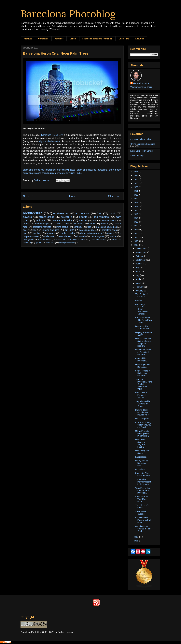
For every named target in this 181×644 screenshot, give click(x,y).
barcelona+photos (66, 170)
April (138, 279)
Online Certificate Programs (143, 144)
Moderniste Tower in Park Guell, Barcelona (143, 352)
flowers (27, 217)
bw (95, 221)
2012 (136, 226)
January (140, 291)
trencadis (51, 233)
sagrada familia (62, 220)
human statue (109, 221)
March (139, 283)
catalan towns (45, 240)
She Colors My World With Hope (142, 499)
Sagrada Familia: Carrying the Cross (143, 404)
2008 (136, 241)
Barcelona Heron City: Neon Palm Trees (144, 320)
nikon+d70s (76, 173)
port (58, 224)
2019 (136, 199)
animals (41, 220)
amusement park (42, 224)
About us (139, 39)
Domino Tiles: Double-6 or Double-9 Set (142, 412)
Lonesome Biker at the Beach (143, 327)
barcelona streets (88, 230)
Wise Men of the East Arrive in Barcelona (143, 490)
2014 (136, 218)
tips (89, 227)
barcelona (28, 170)
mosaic (92, 224)
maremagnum (98, 236)
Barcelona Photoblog (68, 14)
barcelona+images (32, 173)
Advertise (59, 39)
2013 (136, 222)
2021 (136, 191)
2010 (136, 233)
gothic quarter (68, 233)
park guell (28, 239)
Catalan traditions (50, 230)
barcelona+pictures (86, 170)
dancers (83, 221)
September (141, 260)
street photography (67, 243)
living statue (62, 227)
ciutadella (81, 236)
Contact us (43, 39)
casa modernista (99, 240)
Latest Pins (124, 39)
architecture (33, 213)
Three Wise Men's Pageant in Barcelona (143, 482)
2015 (136, 214)
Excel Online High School (142, 151)
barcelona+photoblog (45, 170)
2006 (136, 537)
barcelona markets (42, 227)
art (66, 224)
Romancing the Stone (142, 452)
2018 (136, 203)
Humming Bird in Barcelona (143, 366)
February (140, 287)
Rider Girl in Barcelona (141, 360)
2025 (136, 175)
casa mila (50, 243)
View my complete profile (141, 87)
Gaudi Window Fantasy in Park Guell (143, 520)
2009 (136, 237)
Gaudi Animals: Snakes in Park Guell (143, 529)
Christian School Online (141, 139)
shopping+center (50, 173)
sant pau (78, 227)
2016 (136, 210)
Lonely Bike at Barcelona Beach (142, 463)
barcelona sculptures (106, 227)
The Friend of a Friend (142, 506)
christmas (49, 236)
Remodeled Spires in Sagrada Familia (140, 443)
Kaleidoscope (141, 457)
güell (25, 233)
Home (73, 196)
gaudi (112, 213)
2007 (136, 245)
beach (26, 224)
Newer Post (30, 196)
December (141, 248)
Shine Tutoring (137, 156)
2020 (136, 195)
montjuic (37, 233)
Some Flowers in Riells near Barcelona (143, 373)
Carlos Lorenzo (141, 83)
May (138, 275)
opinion (111, 233)
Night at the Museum (49, 141)
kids (35, 230)
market (113, 236)
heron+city (64, 173)
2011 (136, 230)
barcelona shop (109, 230)
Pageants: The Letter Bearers (143, 474)
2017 (136, 206)
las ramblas (102, 217)
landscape (78, 224)
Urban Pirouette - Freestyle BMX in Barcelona (143, 433)
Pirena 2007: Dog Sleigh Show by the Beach (143, 425)
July (138, 268)
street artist (46, 217)
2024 (136, 179)
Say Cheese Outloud (141, 513)
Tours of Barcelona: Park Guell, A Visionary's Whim (144, 384)
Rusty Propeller (142, 419)
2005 (136, 541)
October (140, 256)
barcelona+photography (109, 170)
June (138, 272)
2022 (136, 187)
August (139, 264)
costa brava (65, 236)
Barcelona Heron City (52, 135)
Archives (28, 39)
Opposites (140, 469)
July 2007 (69, 230)
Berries (139, 300)
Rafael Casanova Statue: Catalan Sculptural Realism (143, 342)
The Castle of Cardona (141, 295)
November (141, 252)
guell (25, 230)
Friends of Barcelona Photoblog (97, 39)
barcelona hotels (78, 240)
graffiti (38, 243)
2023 (136, 183)
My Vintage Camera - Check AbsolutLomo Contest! (142, 309)
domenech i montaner (91, 233)
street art (61, 240)
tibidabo (104, 224)
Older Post (115, 196)
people (83, 217)
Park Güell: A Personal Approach (141, 395)
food (99, 213)
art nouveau (83, 213)
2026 (136, 172)
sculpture (66, 217)
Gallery (73, 39)
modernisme (61, 213)
